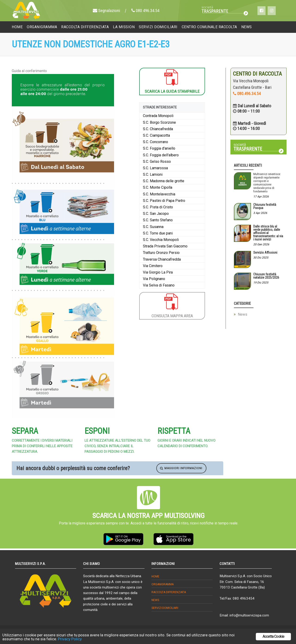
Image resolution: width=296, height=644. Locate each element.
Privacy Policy (70, 639)
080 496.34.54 (148, 11)
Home (155, 576)
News (243, 314)
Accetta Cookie (273, 636)
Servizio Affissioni (265, 253)
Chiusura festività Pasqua (265, 206)
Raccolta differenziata (169, 592)
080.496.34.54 (247, 94)
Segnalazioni (109, 11)
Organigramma (163, 584)
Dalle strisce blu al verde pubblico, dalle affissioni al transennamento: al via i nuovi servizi (268, 233)
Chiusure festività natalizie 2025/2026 (266, 276)
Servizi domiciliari (165, 608)
